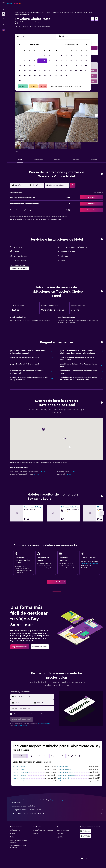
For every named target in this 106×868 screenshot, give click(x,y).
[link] (57, 582)
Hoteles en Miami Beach (21, 772)
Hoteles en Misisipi (69, 12)
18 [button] (25, 71)
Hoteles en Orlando (20, 769)
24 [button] (20, 76)
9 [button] (50, 61)
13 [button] (35, 66)
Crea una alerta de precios (89, 563)
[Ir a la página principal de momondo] (14, 3)
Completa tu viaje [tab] (74, 756)
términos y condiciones (44, 723)
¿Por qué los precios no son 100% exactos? (58, 813)
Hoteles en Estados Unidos (54, 12)
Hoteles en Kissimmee (64, 781)
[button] (4, 3)
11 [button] (25, 66)
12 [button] (30, 66)
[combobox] (34, 697)
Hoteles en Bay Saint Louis (84, 12)
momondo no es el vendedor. (58, 806)
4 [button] (25, 61)
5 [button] (30, 61)
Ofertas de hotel (19, 12)
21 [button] (40, 71)
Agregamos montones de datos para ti (58, 810)
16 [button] (50, 66)
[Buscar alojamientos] (4, 14)
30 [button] (50, 76)
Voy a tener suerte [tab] (58, 756)
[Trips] (4, 24)
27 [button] (35, 76)
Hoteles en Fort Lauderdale (66, 775)
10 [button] (20, 66)
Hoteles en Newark (19, 778)
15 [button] (45, 66)
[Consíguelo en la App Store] (85, 836)
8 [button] (45, 61)
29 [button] (45, 76)
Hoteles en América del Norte (35, 12)
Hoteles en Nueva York (21, 766)
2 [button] (50, 56)
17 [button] (20, 71)
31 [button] (20, 81)
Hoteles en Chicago (20, 775)
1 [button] (45, 56)
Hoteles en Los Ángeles (65, 772)
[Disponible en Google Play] (85, 831)
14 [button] (40, 66)
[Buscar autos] (4, 18)
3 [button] (20, 61)
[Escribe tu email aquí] (34, 709)
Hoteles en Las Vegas (64, 769)
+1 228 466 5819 (21, 29)
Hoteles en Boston (19, 781)
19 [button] (30, 71)
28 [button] (40, 76)
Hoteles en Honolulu (64, 778)
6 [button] (35, 61)
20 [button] (35, 71)
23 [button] (50, 71)
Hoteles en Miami (63, 766)
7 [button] (40, 61)
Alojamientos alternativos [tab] (38, 756)
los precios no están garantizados (60, 800)
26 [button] (30, 76)
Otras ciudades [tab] (20, 756)
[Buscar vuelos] (4, 10)
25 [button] (25, 76)
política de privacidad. (21, 725)
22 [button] (45, 71)
